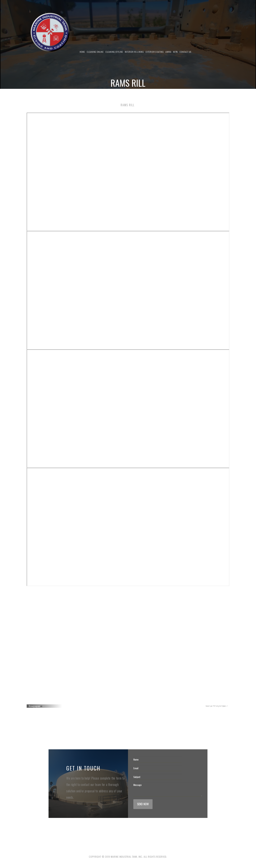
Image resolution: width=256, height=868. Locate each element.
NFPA (175, 52)
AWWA (168, 52)
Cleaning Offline (114, 52)
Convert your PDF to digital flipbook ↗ (217, 706)
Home (82, 52)
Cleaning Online (95, 52)
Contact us (185, 52)
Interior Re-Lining (134, 52)
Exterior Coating (155, 52)
